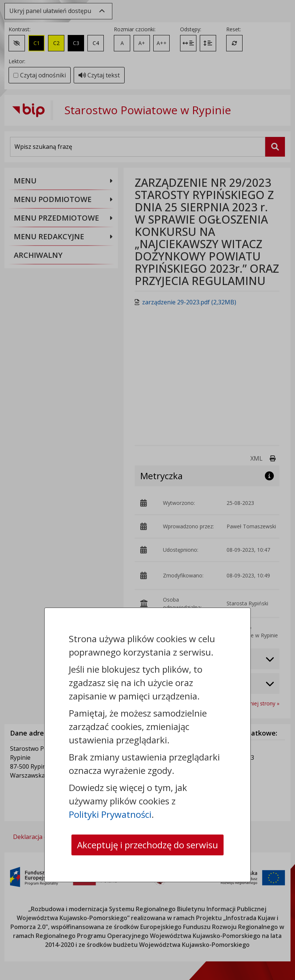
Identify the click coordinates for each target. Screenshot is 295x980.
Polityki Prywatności (110, 814)
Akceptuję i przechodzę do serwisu (147, 845)
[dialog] (147, 490)
